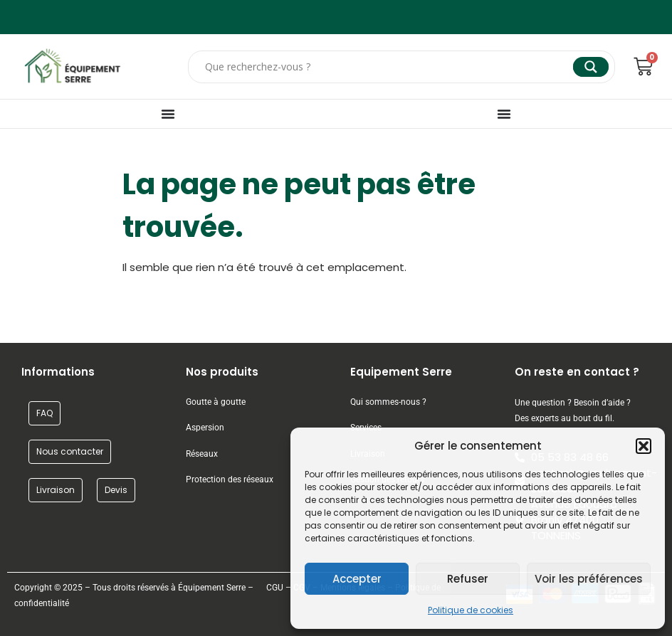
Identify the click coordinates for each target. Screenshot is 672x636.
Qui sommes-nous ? (389, 402)
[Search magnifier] (591, 67)
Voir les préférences (589, 579)
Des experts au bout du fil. (565, 418)
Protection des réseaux (230, 479)
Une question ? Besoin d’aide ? (573, 403)
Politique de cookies (471, 610)
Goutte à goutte (216, 402)
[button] (644, 446)
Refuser (468, 579)
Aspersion (205, 428)
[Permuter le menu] (168, 114)
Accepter (357, 579)
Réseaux (202, 454)
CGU (275, 588)
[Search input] (387, 67)
